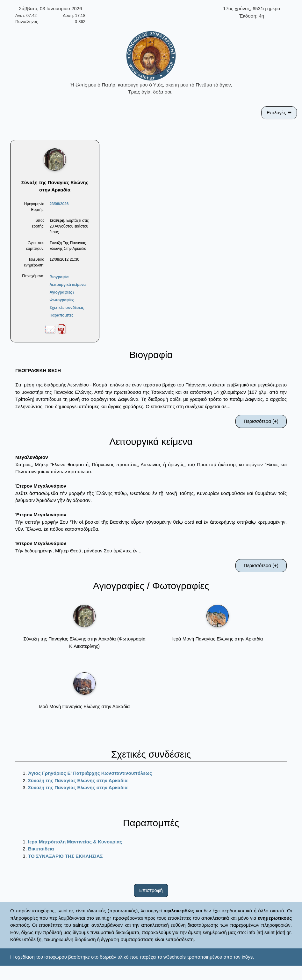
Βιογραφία (59, 277)
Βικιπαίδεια (41, 849)
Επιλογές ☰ (279, 112)
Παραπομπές (61, 315)
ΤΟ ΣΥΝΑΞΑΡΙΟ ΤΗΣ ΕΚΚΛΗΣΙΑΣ (65, 856)
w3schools (175, 957)
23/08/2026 (59, 204)
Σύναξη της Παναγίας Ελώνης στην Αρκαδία (78, 780)
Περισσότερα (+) (261, 421)
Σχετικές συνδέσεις (67, 308)
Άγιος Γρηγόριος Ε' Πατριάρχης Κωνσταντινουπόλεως (90, 773)
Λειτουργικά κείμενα (68, 285)
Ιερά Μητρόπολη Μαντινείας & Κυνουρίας (75, 842)
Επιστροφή (151, 890)
